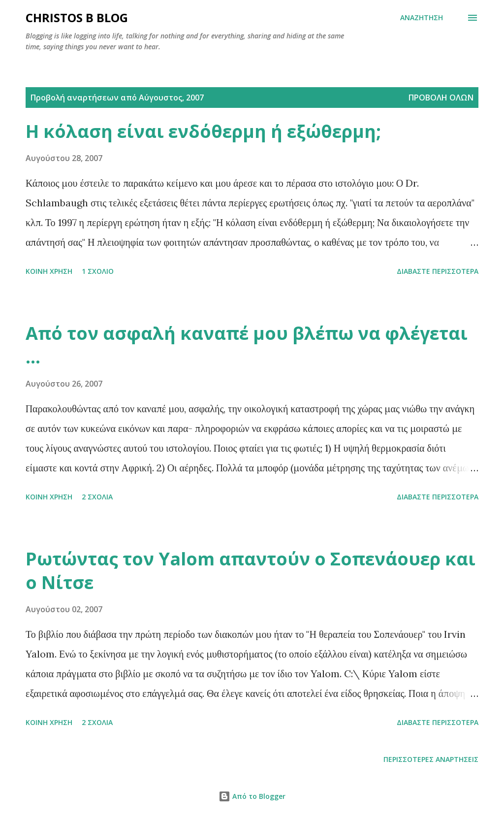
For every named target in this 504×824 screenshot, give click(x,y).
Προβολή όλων (441, 98)
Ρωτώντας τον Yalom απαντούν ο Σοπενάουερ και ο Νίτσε (251, 571)
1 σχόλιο (98, 271)
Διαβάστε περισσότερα (438, 271)
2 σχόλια (97, 497)
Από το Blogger (252, 796)
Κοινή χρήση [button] (49, 271)
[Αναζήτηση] (422, 18)
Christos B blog (77, 17)
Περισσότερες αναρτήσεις (431, 759)
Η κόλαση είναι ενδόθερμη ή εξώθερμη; (203, 131)
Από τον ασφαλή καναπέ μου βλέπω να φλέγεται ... (247, 345)
